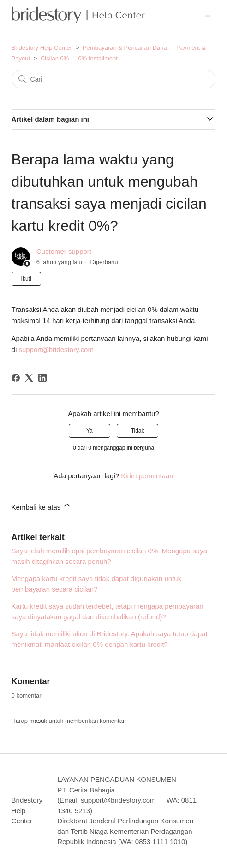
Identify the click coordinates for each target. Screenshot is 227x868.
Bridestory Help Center (42, 48)
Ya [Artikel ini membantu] (90, 431)
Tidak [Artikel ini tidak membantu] (138, 431)
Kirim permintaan (147, 476)
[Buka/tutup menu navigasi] (208, 16)
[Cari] (114, 79)
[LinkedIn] (42, 378)
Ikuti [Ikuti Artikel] (26, 279)
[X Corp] (29, 378)
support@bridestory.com (56, 349)
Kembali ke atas (42, 506)
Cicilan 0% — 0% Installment (79, 58)
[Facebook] (16, 378)
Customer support (64, 251)
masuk (38, 721)
